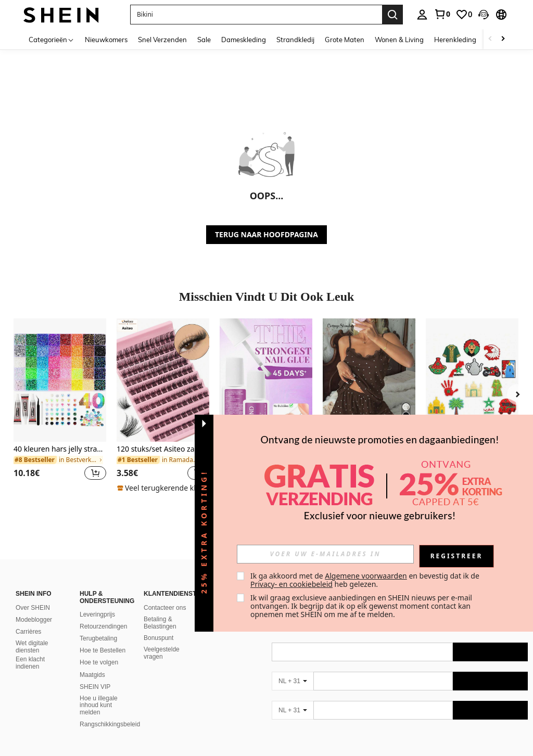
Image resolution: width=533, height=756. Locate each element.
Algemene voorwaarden (366, 576)
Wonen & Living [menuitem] (399, 40)
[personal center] (422, 15)
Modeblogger (34, 620)
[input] (325, 554)
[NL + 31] (293, 681)
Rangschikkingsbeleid (110, 724)
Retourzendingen (103, 626)
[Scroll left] (490, 39)
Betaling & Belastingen (160, 623)
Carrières (28, 632)
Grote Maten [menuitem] (345, 40)
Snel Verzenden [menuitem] (162, 40)
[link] (442, 14)
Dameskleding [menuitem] (244, 40)
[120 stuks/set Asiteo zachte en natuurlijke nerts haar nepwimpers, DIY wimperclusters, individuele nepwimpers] (163, 380)
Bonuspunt (158, 638)
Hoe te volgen (99, 662)
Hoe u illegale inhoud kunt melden (99, 706)
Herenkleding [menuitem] (455, 40)
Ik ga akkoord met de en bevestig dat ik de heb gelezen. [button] (366, 580)
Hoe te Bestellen (103, 650)
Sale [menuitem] (204, 40)
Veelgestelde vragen (162, 653)
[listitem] (60, 406)
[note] (163, 488)
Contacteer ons (165, 608)
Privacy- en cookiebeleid (291, 584)
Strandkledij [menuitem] (295, 40)
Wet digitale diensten (32, 647)
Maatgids (92, 675)
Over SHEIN (33, 608)
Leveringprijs (97, 614)
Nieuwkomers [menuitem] (106, 40)
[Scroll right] (503, 39)
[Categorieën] (52, 39)
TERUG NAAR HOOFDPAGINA (266, 234)
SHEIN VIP (95, 687)
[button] (484, 15)
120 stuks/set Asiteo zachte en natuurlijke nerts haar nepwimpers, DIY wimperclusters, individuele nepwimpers (163, 449)
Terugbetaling (98, 638)
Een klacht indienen (30, 663)
